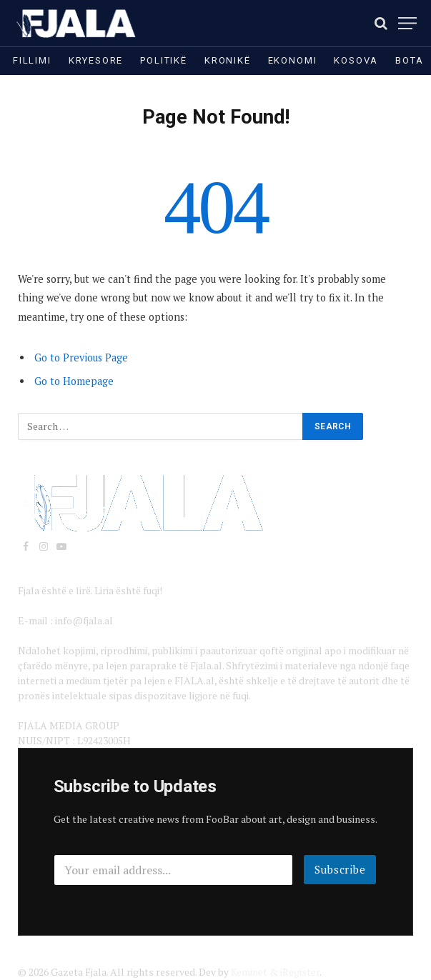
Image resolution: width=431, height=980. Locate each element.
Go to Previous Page (81, 357)
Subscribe (340, 869)
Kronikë (228, 60)
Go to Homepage (74, 381)
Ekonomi (293, 60)
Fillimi (32, 60)
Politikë (164, 60)
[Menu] (407, 23)
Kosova (356, 60)
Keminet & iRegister (275, 972)
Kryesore (96, 60)
